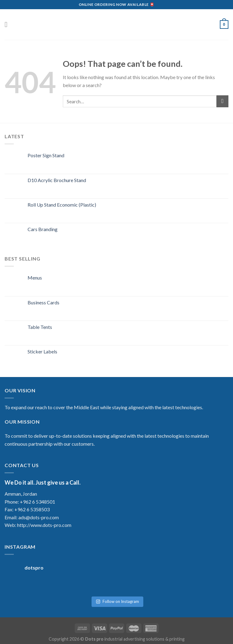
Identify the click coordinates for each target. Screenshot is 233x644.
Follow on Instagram (117, 598)
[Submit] (222, 101)
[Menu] (8, 24)
